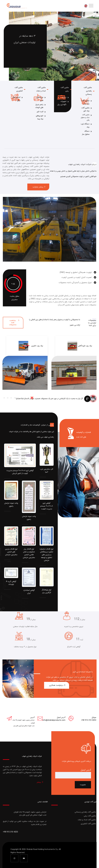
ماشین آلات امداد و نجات (87, 820)
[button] (8, 398)
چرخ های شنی (40, 99)
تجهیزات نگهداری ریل (62, 103)
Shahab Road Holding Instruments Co (42, 849)
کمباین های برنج (16, 99)
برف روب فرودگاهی (85, 346)
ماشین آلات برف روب (85, 102)
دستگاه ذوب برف (85, 125)
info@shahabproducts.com (54, 720)
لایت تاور (40, 112)
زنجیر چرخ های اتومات (39, 106)
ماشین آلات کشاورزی (88, 824)
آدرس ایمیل (86, 770)
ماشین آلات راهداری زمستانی (88, 91)
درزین (64, 97)
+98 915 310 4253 (89, 720)
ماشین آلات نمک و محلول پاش (85, 117)
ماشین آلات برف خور (85, 109)
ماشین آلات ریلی (90, 816)
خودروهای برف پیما (40, 117)
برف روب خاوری (37, 346)
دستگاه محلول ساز (86, 133)
